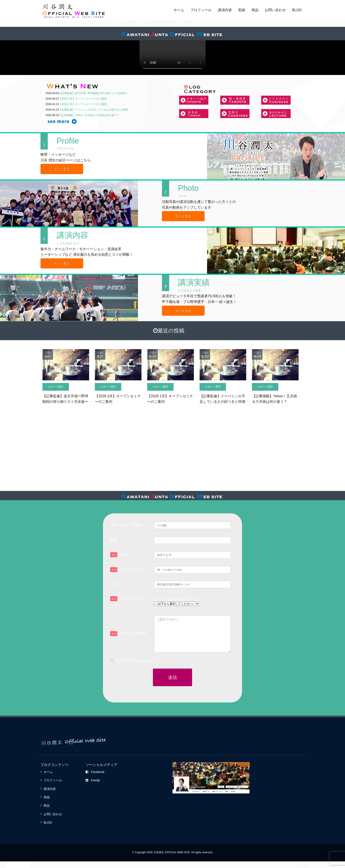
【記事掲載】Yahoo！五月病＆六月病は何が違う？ (89, 115)
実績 (242, 10)
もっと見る (62, 169)
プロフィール (201, 10)
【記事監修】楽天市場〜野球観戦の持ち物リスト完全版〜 (93, 93)
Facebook (95, 779)
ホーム (179, 10)
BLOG (297, 10)
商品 (255, 10)
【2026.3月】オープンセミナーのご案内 (83, 99)
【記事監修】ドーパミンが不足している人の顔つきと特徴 (93, 110)
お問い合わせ (275, 10)
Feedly (93, 787)
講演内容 (225, 10)
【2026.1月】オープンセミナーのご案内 (83, 104)
